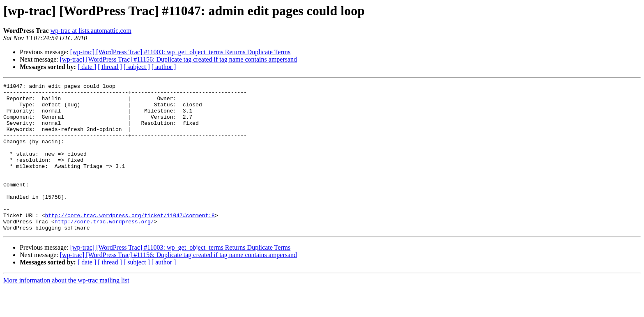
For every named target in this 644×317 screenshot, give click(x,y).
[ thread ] (110, 67)
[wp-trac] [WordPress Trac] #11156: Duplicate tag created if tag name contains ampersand (178, 59)
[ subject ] (137, 67)
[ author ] (164, 67)
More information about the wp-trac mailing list (66, 310)
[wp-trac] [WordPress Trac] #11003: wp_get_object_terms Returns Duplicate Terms (181, 52)
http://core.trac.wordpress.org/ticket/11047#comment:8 (130, 242)
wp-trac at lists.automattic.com (91, 31)
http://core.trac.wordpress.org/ (104, 250)
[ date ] (87, 67)
